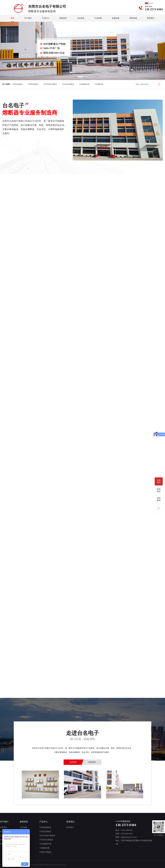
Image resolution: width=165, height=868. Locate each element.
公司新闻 (23, 827)
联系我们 (151, 18)
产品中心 (46, 18)
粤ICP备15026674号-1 (59, 865)
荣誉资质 (92, 762)
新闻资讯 (63, 18)
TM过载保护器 (84, 84)
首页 (12, 18)
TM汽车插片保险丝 (50, 84)
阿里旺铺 (133, 18)
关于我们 (28, 18)
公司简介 (4, 827)
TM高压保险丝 (33, 84)
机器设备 (116, 18)
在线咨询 (159, 481)
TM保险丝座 (99, 84)
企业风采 (81, 18)
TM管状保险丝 (18, 84)
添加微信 (159, 499)
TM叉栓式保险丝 (68, 84)
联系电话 (159, 490)
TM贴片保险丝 (45, 852)
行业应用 (98, 18)
